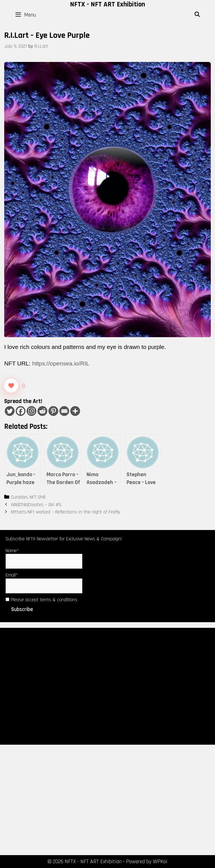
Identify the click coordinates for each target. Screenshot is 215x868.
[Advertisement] (107, 686)
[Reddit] (42, 411)
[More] (75, 411)
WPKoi (160, 862)
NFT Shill (38, 497)
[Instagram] (31, 411)
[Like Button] (11, 386)
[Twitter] (10, 411)
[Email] (64, 411)
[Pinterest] (53, 411)
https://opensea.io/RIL (61, 363)
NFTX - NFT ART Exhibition (107, 4)
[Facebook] (21, 411)
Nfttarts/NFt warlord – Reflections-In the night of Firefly (66, 512)
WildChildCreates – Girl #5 (36, 505)
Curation (19, 497)
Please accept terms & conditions (41, 600)
